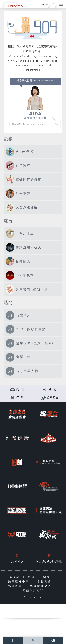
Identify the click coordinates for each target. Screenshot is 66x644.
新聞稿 (15, 577)
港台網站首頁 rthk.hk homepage (35, 81)
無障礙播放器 (42, 586)
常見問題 (45, 582)
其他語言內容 (33, 590)
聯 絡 (20, 397)
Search (56, 124)
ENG (42, 4)
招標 (47, 577)
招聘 (32, 577)
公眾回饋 (53, 398)
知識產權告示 (19, 582)
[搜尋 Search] (32, 124)
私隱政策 (16, 586)
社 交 (53, 390)
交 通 (20, 390)
